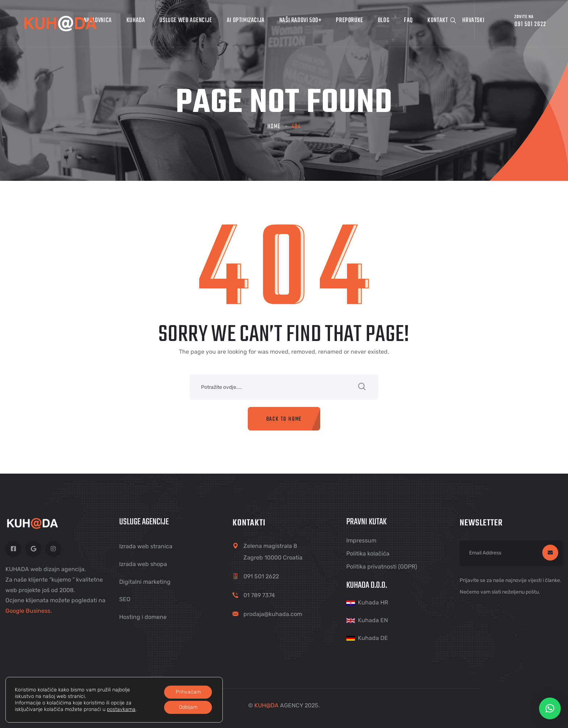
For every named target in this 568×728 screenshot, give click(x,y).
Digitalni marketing (145, 582)
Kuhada (136, 20)
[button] (550, 708)
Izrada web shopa (143, 564)
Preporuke (349, 20)
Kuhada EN (373, 620)
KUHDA (266, 705)
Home (274, 127)
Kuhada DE (373, 638)
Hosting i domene (143, 617)
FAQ (408, 20)
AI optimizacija (246, 20)
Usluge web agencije (186, 20)
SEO (125, 599)
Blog (384, 20)
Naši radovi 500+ (300, 20)
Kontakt (438, 20)
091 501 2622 (261, 576)
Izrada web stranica (146, 546)
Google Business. (29, 611)
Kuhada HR (373, 602)
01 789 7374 (259, 595)
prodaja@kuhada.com (273, 614)
